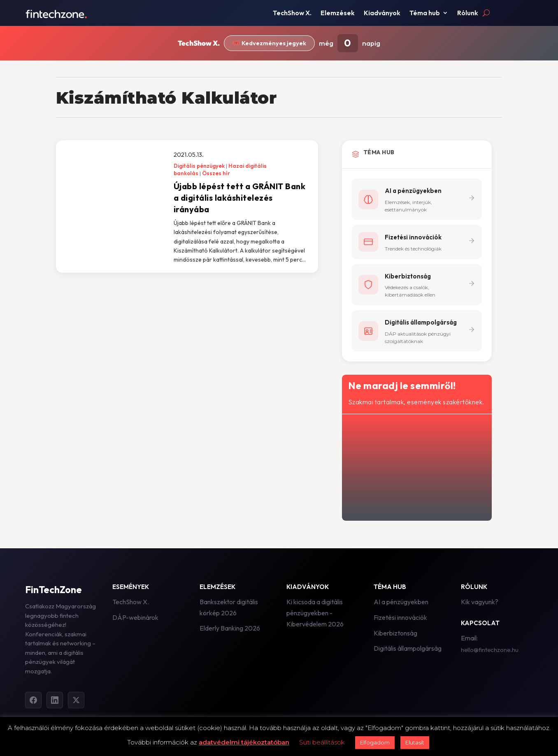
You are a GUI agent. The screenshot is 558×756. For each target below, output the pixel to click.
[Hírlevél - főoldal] (416, 466)
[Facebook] (33, 700)
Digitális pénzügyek (199, 166)
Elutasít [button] (415, 742)
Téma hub (425, 13)
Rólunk (468, 13)
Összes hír (216, 173)
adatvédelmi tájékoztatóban (244, 742)
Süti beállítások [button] (322, 742)
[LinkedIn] (55, 700)
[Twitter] (76, 700)
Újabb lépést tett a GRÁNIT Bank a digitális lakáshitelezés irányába (240, 198)
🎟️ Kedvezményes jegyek (270, 43)
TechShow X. (292, 13)
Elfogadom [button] (375, 742)
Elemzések (338, 13)
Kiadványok (382, 13)
